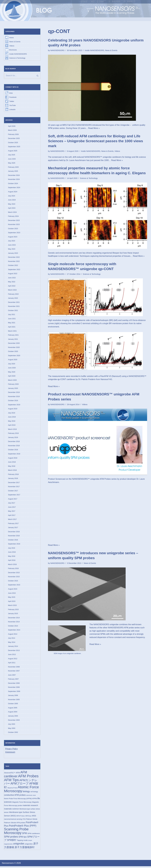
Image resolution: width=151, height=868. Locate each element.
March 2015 (12, 607)
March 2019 (12, 430)
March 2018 (12, 471)
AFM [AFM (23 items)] (18, 774)
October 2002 (13, 734)
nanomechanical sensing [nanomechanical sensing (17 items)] (13, 821)
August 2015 (13, 590)
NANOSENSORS (57, 50)
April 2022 (12, 286)
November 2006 (14, 689)
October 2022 (13, 266)
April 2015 (12, 603)
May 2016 (12, 557)
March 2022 (12, 291)
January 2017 (13, 529)
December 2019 (14, 393)
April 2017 (12, 516)
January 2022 (13, 299)
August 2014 (13, 635)
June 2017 (12, 508)
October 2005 (13, 705)
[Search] (22, 76)
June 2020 (12, 369)
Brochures (13, 50)
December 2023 (14, 221)
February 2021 (13, 336)
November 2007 (14, 672)
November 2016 (14, 537)
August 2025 (13, 151)
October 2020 (13, 352)
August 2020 (13, 360)
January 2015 (13, 615)
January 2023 (13, 253)
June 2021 (12, 319)
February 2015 (13, 611)
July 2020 (12, 364)
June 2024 (12, 200)
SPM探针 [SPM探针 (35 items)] (12, 842)
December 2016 (14, 533)
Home (11, 38)
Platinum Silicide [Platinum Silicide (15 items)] (32, 821)
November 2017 (14, 488)
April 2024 (12, 208)
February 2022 (13, 295)
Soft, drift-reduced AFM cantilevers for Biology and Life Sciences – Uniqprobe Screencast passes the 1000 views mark (95, 141)
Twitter (12, 101)
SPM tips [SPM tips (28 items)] (23, 839)
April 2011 (12, 664)
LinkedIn (12, 110)
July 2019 (12, 414)
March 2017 (12, 520)
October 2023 (13, 229)
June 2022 (12, 278)
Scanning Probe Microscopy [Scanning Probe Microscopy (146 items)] (16, 833)
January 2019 (13, 438)
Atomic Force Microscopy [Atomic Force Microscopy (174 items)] (21, 791)
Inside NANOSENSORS (18, 54)
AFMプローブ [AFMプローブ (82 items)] (20, 785)
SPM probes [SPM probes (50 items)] (11, 838)
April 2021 (12, 327)
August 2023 (13, 237)
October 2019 (13, 401)
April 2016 (12, 561)
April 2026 (12, 126)
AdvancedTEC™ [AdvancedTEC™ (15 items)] (10, 774)
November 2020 (14, 348)
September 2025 (14, 147)
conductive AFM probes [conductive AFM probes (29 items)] (15, 797)
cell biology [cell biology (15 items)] (34, 793)
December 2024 (14, 176)
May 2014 (12, 644)
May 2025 (12, 163)
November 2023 (14, 225)
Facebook (13, 97)
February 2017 (13, 525)
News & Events (15, 42)
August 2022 (13, 274)
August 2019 (13, 410)
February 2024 (13, 217)
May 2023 (12, 249)
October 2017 (13, 492)
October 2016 (13, 541)
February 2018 (13, 475)
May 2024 (12, 204)
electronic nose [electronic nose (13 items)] (31, 797)
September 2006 (14, 693)
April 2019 (12, 426)
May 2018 (12, 467)
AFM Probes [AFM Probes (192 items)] (28, 778)
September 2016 (14, 545)
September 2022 (14, 270)
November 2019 (14, 397)
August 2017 (13, 500)
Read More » (94, 128)
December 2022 (14, 258)
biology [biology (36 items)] (26, 793)
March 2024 (12, 212)
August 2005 (13, 709)
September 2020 (14, 356)
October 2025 (13, 143)
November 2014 (14, 623)
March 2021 (12, 332)
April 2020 (12, 377)
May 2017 (12, 512)
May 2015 (12, 598)
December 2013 (14, 652)
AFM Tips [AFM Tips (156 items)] (11, 782)
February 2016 (13, 570)
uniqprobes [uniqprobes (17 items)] (29, 846)
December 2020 (14, 344)
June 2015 (12, 594)
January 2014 (13, 648)
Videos (12, 46)
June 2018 (12, 463)
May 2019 (12, 422)
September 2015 (14, 586)
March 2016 (12, 566)
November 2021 (14, 307)
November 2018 (14, 446)
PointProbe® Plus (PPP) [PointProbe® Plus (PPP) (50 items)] (23, 828)
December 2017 (14, 484)
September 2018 (14, 455)
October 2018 (13, 451)
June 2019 (12, 418)
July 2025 (12, 155)
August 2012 (13, 660)
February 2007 (13, 681)
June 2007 (12, 676)
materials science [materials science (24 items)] (11, 810)
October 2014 (13, 627)
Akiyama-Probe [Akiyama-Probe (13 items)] (12, 789)
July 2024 (12, 196)
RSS (11, 93)
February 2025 (13, 167)
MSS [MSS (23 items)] (34, 817)
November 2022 (14, 262)
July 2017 (12, 504)
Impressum (10, 754)
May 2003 (12, 730)
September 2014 (14, 631)
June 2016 (12, 553)
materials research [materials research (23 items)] (30, 807)
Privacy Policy (12, 750)
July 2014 (12, 639)
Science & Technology (17, 58)
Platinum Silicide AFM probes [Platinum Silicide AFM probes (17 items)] (15, 824)
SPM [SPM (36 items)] (24, 835)
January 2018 (13, 479)
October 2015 (13, 582)
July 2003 (12, 726)
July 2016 (12, 549)
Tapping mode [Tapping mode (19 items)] (22, 842)
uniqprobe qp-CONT (57, 380)
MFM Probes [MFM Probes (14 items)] (21, 818)
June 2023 (12, 245)
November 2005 (14, 701)
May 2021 (12, 323)
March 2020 (12, 381)
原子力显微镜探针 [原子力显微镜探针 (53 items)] (25, 849)
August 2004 (13, 713)
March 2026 (12, 130)
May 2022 (12, 282)
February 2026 (13, 134)
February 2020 (13, 385)
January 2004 (13, 717)
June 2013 (12, 656)
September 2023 (14, 233)
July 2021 (12, 315)
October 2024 (13, 184)
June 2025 (12, 159)
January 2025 (13, 171)
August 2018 (13, 459)
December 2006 (14, 685)
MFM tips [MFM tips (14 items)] (28, 818)
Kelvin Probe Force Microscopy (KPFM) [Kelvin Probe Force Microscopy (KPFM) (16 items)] (18, 800)
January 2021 (13, 340)
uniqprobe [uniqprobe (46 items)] (19, 845)
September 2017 (14, 496)
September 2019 (14, 405)
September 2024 (14, 188)
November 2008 (14, 668)
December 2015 (14, 574)
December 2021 (14, 303)
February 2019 (13, 434)
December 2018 (14, 442)
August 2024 (13, 192)
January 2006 (13, 697)
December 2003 (14, 722)
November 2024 (14, 180)
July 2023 (12, 241)
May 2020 (12, 373)
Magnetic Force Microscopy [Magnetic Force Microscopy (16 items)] (22, 804)
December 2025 (14, 139)
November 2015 (14, 578)
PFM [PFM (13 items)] (24, 821)
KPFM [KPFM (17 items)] (35, 800)
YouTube (12, 105)
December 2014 (14, 619)
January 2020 (13, 389)
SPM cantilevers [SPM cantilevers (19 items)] (34, 835)
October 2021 (13, 311)
